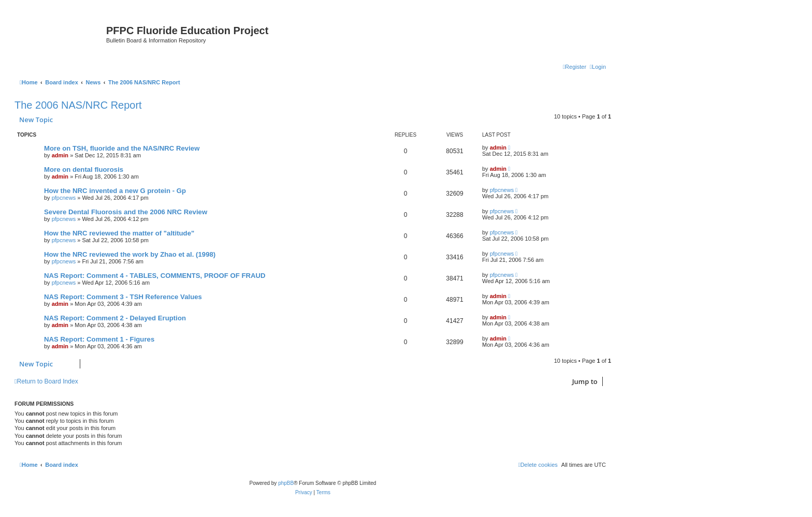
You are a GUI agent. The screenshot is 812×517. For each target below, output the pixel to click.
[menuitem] (598, 67)
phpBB (286, 483)
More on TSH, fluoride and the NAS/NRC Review (122, 148)
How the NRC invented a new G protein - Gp (115, 191)
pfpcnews (64, 198)
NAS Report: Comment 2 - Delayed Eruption (115, 318)
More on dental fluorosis (84, 169)
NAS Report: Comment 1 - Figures (99, 339)
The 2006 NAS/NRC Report (78, 105)
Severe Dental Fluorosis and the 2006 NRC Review (126, 212)
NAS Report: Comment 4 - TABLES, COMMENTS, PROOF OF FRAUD (155, 276)
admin (60, 155)
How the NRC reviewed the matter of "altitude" (119, 233)
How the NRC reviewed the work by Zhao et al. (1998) (130, 254)
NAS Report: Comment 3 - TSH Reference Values (123, 297)
